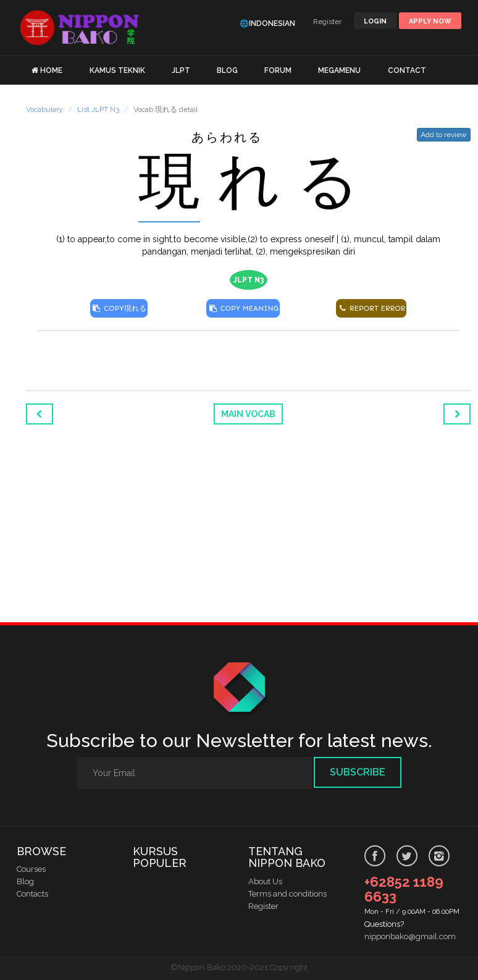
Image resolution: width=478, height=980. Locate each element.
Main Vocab (248, 414)
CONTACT (407, 70)
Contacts (32, 894)
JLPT (181, 70)
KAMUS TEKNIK (117, 70)
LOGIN (375, 21)
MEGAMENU (339, 70)
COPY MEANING (243, 308)
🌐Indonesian (267, 23)
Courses (31, 869)
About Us (265, 881)
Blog (25, 881)
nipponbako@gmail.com (410, 936)
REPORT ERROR (371, 308)
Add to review (444, 135)
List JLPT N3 (98, 109)
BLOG (227, 70)
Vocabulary (44, 109)
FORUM (278, 70)
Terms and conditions (287, 894)
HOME (51, 70)
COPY (119, 308)
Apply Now (430, 21)
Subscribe (358, 772)
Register (327, 22)
